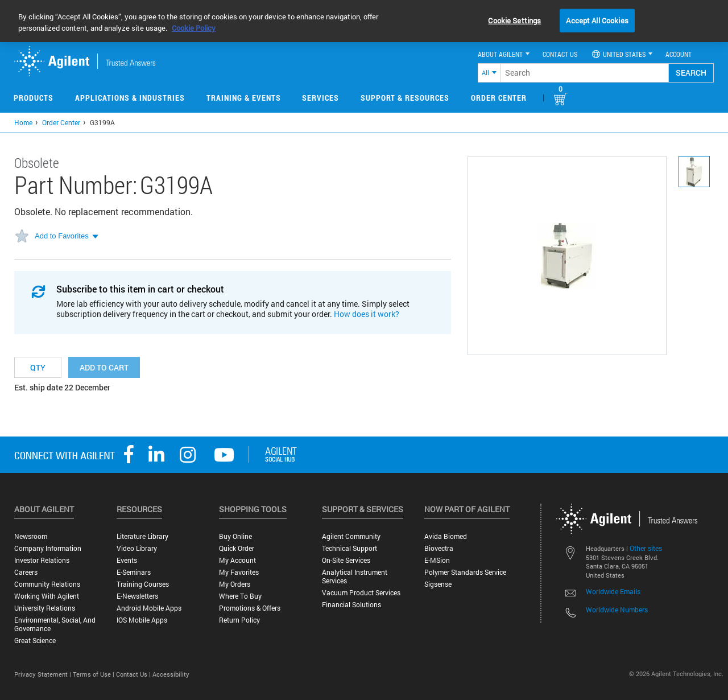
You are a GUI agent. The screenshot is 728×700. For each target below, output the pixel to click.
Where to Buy (240, 596)
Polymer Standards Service (465, 572)
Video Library (137, 548)
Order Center (499, 98)
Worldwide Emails (613, 591)
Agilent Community (351, 536)
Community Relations (47, 584)
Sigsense (438, 584)
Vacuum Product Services (361, 593)
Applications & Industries (130, 98)
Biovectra (439, 548)
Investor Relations (42, 560)
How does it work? (367, 314)
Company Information (48, 548)
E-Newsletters (137, 596)
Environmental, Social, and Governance (55, 624)
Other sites (646, 548)
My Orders (235, 584)
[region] (364, 21)
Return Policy (239, 620)
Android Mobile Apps (149, 608)
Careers (26, 572)
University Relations (45, 608)
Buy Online (235, 536)
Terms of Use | (94, 674)
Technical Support (349, 548)
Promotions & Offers (250, 608)
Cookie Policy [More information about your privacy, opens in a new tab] (194, 28)
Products (34, 98)
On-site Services (346, 560)
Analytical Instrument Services (355, 577)
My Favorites (239, 572)
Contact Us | (134, 674)
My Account (237, 560)
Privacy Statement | (44, 674)
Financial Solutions (351, 605)
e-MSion (437, 560)
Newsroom (31, 536)
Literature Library (142, 536)
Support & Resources (405, 98)
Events (127, 560)
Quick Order (237, 548)
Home (23, 122)
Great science (35, 641)
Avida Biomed (446, 536)
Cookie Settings (514, 20)
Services (320, 98)
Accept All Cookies (597, 20)
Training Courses (143, 584)
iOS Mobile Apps (142, 620)
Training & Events (244, 98)
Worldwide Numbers (617, 610)
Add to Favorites (62, 236)
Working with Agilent (47, 596)
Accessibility (171, 674)
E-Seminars (134, 572)
